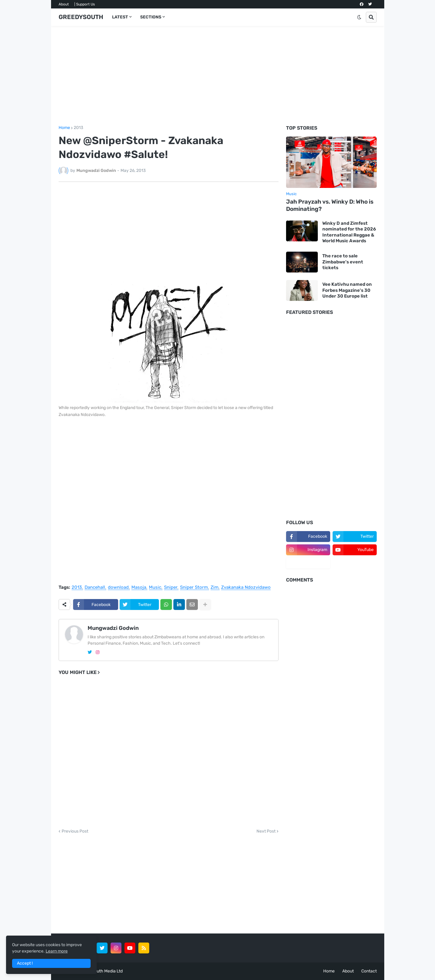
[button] (359, 17)
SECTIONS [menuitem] (151, 17)
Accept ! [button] (25, 963)
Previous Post (75, 831)
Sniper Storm (194, 588)
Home (64, 128)
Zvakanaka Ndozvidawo (246, 588)
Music (155, 588)
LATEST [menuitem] (120, 17)
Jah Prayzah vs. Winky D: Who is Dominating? (330, 205)
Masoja (139, 588)
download (118, 588)
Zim (214, 588)
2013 (78, 128)
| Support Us (85, 4)
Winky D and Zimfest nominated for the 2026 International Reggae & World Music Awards (349, 232)
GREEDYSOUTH (81, 17)
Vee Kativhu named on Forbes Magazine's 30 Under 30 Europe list (347, 290)
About (64, 4)
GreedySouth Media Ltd (100, 971)
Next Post (266, 831)
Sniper (171, 588)
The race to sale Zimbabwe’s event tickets (343, 262)
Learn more (57, 951)
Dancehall (95, 588)
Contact (369, 971)
